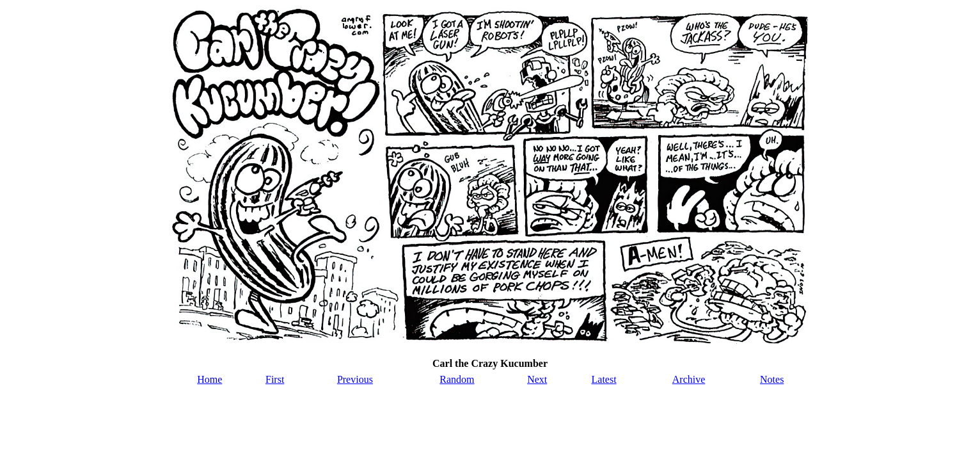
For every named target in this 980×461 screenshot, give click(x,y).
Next (537, 379)
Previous (355, 379)
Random (457, 379)
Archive (689, 379)
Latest (604, 379)
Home (209, 379)
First (275, 379)
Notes (772, 379)
